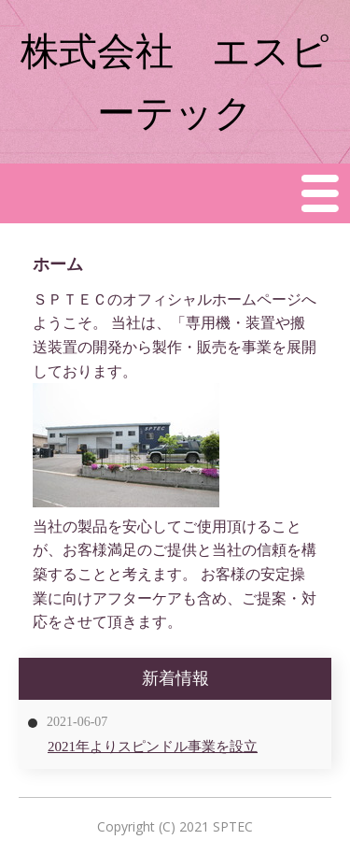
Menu (321, 193)
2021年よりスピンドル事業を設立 (153, 747)
